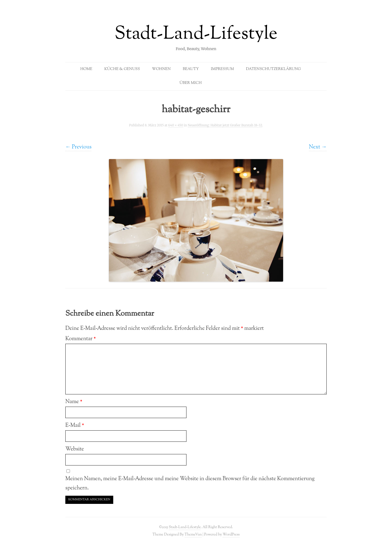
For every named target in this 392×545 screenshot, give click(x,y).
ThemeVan (193, 535)
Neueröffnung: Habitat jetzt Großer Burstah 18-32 (225, 125)
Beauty (191, 69)
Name (74, 402)
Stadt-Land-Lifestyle (196, 34)
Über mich (191, 83)
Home (86, 69)
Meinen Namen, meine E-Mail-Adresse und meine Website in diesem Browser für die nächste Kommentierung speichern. (190, 483)
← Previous (78, 147)
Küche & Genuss (122, 69)
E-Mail (75, 425)
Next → (318, 147)
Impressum (222, 69)
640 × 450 (176, 125)
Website (75, 449)
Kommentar (81, 339)
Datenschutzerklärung (273, 69)
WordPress (231, 535)
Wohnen (161, 69)
